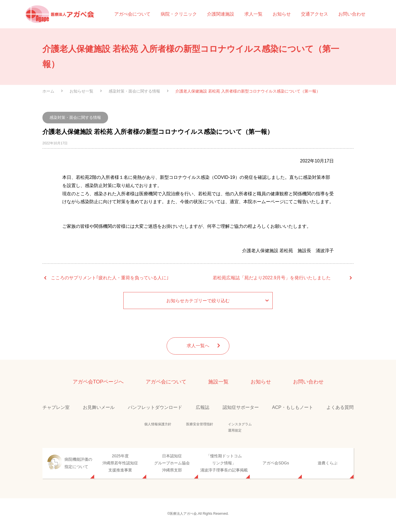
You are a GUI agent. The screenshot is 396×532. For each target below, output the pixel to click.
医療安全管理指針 (200, 424)
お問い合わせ (352, 14)
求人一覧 (253, 14)
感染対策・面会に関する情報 (134, 91)
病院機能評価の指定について (78, 463)
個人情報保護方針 (158, 424)
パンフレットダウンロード (155, 407)
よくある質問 (340, 407)
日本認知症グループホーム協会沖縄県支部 (172, 463)
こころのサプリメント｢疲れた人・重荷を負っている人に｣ (110, 278)
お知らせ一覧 (81, 91)
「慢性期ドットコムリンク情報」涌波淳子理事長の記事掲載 (224, 463)
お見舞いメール (99, 407)
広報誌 (203, 407)
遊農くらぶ (328, 463)
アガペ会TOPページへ (98, 382)
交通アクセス (315, 14)
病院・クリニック (179, 14)
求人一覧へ (204, 346)
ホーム (48, 91)
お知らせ (282, 14)
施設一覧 (218, 382)
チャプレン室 (56, 407)
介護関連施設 (221, 14)
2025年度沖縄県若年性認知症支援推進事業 (120, 463)
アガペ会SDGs (276, 463)
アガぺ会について (132, 14)
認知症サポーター (241, 407)
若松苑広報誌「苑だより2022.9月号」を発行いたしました (272, 278)
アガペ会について (166, 382)
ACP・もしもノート (293, 407)
